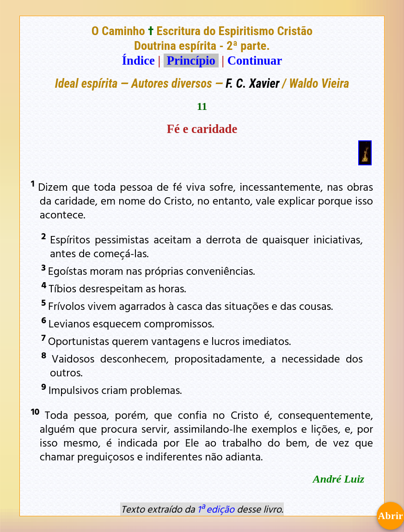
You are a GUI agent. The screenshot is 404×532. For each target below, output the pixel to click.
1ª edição (216, 509)
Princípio (191, 60)
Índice (138, 60)
